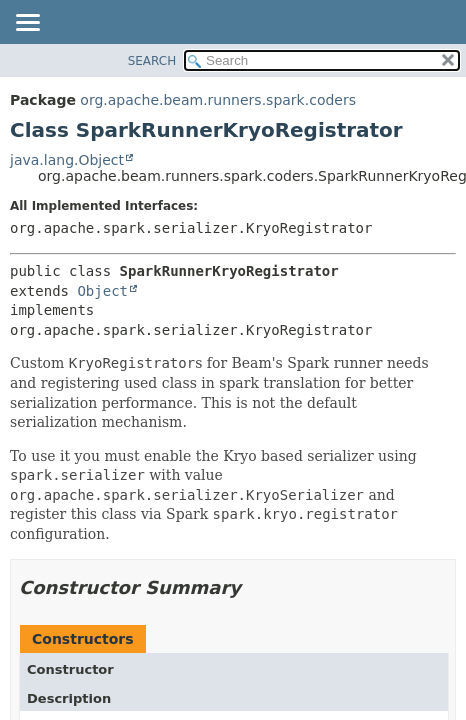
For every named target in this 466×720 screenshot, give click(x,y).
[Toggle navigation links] (27, 24)
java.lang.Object (67, 160)
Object (102, 291)
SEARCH (152, 61)
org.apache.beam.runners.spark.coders (218, 100)
